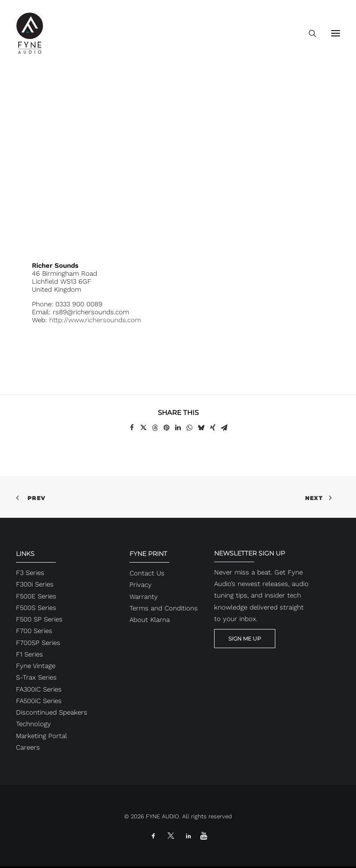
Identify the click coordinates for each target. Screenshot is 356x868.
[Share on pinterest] (167, 428)
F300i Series (35, 584)
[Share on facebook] (132, 428)
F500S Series (36, 608)
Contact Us (147, 573)
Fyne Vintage (36, 666)
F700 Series (34, 631)
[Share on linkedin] (178, 428)
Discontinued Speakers (52, 712)
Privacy (141, 585)
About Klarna (150, 620)
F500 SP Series (39, 619)
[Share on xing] (213, 428)
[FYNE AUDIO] (30, 33)
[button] (336, 33)
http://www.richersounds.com (95, 320)
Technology (33, 724)
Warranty (144, 597)
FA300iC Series (39, 689)
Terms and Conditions (164, 608)
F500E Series (36, 596)
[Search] (309, 33)
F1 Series (29, 654)
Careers (28, 747)
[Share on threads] (155, 428)
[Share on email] (224, 428)
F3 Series (30, 573)
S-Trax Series (36, 677)
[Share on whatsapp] (190, 428)
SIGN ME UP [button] (245, 639)
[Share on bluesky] (201, 428)
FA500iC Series (39, 701)
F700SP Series (38, 643)
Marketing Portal (41, 736)
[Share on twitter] (144, 428)
